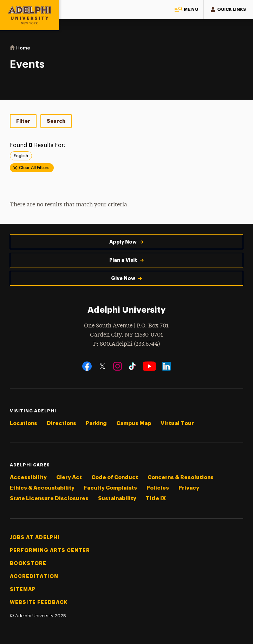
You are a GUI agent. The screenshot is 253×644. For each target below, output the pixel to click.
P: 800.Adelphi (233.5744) (126, 343)
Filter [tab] (23, 121)
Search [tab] (56, 121)
